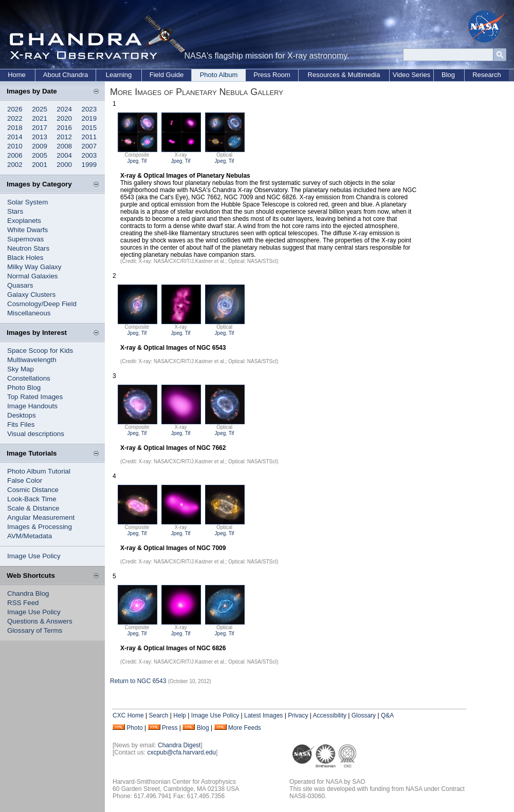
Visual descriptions (36, 434)
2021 (40, 118)
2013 (40, 137)
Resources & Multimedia (344, 75)
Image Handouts (32, 406)
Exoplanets (24, 221)
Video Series (411, 75)
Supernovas (25, 239)
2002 (15, 165)
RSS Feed (23, 603)
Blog (448, 75)
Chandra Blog (28, 593)
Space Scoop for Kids (40, 351)
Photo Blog (24, 388)
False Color (25, 480)
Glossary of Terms (35, 630)
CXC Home (128, 715)
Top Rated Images (35, 397)
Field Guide (167, 75)
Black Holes (25, 258)
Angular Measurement (41, 517)
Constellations (29, 378)
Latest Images (263, 715)
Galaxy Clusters (31, 295)
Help (180, 715)
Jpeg (133, 161)
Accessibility (330, 715)
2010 (15, 146)
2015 (89, 128)
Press (170, 728)
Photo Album (219, 75)
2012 (64, 137)
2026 (15, 109)
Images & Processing (40, 527)
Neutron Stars (28, 248)
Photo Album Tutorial (39, 471)
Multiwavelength (32, 360)
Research (487, 75)
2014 (15, 137)
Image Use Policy (34, 556)
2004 (64, 155)
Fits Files (21, 424)
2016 (64, 128)
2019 (89, 118)
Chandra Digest (179, 745)
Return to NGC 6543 (138, 681)
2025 (40, 109)
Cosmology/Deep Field (42, 304)
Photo (134, 728)
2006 (15, 155)
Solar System (27, 202)
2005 (40, 155)
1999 (89, 165)
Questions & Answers (40, 621)
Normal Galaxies (33, 276)
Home (17, 75)
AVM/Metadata (30, 536)
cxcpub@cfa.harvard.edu (181, 752)
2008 (64, 146)
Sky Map (21, 369)
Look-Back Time (32, 499)
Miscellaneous (29, 313)
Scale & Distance (33, 508)
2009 (40, 146)
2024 (64, 109)
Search (158, 715)
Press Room (272, 75)
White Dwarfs (27, 230)
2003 (89, 155)
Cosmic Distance (33, 490)
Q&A (387, 715)
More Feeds (245, 728)
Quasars (20, 285)
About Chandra (66, 75)
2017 (40, 128)
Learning (119, 75)
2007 (89, 146)
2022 (15, 118)
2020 (64, 118)
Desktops (22, 415)
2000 (64, 165)
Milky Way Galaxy (34, 267)
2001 (40, 165)
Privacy (298, 715)
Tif (144, 161)
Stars (15, 211)
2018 (15, 128)
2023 (89, 109)
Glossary (364, 715)
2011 (89, 137)
